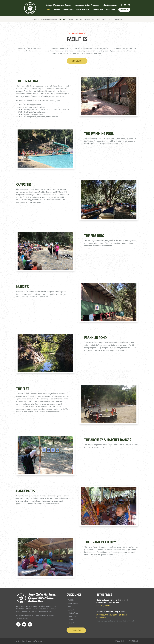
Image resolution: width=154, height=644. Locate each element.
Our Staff (71, 610)
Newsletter (72, 623)
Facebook (121, 5)
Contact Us (118, 19)
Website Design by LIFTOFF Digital (127, 641)
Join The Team (98, 11)
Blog (104, 19)
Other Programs (83, 11)
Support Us (111, 11)
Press (110, 19)
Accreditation (90, 19)
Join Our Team (73, 613)
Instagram (129, 5)
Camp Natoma (30, 8)
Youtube (125, 5)
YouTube (24, 624)
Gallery (71, 19)
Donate (71, 620)
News (98, 19)
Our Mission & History (49, 19)
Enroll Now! (76, 630)
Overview (36, 19)
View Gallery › (77, 61)
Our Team (79, 19)
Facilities (63, 19)
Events (57, 11)
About (49, 11)
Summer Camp (68, 11)
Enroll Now (124, 11)
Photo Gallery (73, 603)
